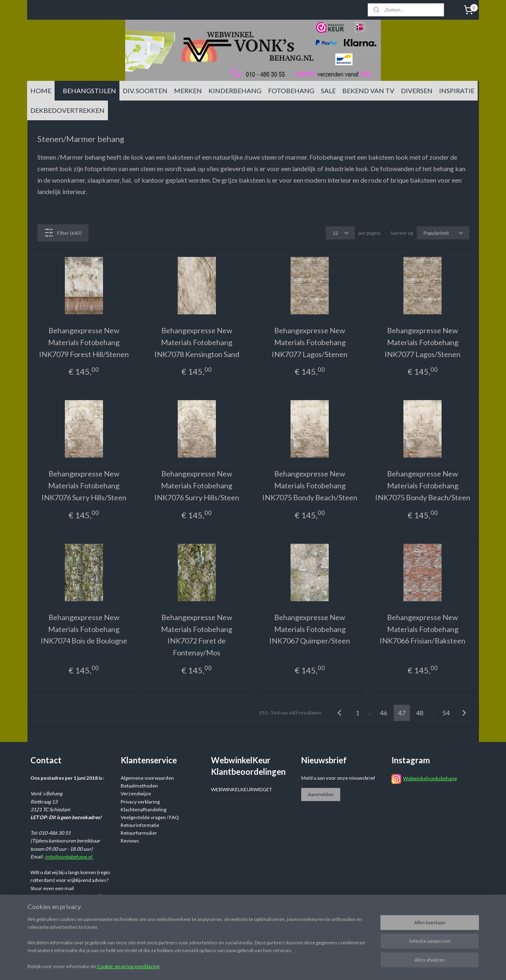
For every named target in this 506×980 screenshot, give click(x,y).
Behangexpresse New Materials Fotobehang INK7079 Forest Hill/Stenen (84, 342)
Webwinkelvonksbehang (430, 778)
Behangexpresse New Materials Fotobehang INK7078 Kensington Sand (196, 342)
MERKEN (188, 90)
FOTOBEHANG (291, 90)
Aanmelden (321, 794)
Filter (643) (63, 233)
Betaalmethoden (139, 786)
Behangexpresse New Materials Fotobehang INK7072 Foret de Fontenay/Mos (197, 635)
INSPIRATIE (457, 90)
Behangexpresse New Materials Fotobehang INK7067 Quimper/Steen (310, 629)
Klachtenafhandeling (143, 809)
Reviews (130, 841)
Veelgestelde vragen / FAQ (150, 817)
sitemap (301, 965)
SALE (328, 90)
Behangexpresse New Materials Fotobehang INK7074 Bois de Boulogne (84, 629)
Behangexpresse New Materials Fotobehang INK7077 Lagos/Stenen (310, 342)
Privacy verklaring (140, 802)
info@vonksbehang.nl (69, 857)
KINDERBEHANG (235, 90)
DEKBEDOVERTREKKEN (68, 110)
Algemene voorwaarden (147, 778)
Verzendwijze (136, 793)
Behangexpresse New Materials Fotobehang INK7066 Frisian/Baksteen (422, 629)
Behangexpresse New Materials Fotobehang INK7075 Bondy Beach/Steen (309, 485)
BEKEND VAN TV (368, 90)
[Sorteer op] (443, 233)
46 (384, 713)
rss (316, 965)
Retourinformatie (140, 825)
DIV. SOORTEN (145, 90)
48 (420, 713)
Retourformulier (139, 833)
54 (446, 713)
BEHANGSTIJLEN (89, 90)
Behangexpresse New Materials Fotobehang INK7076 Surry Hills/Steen (84, 485)
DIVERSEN (417, 90)
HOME (41, 90)
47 (402, 713)
